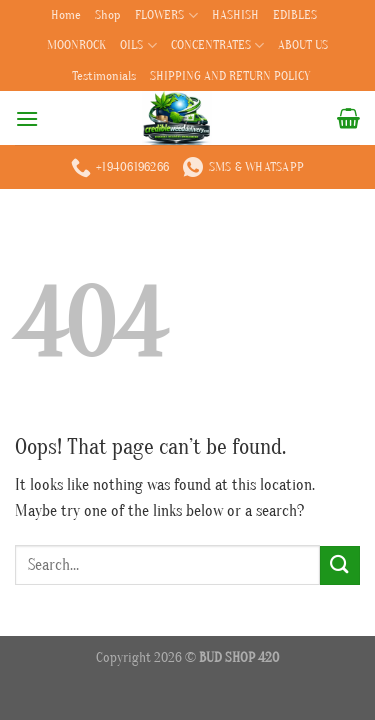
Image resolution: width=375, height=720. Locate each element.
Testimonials (104, 76)
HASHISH (235, 15)
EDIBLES (295, 15)
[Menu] (27, 118)
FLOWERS (166, 15)
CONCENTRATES (217, 45)
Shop (108, 15)
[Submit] (340, 565)
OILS (138, 45)
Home (66, 15)
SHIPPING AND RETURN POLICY (230, 76)
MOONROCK (76, 45)
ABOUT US (303, 45)
